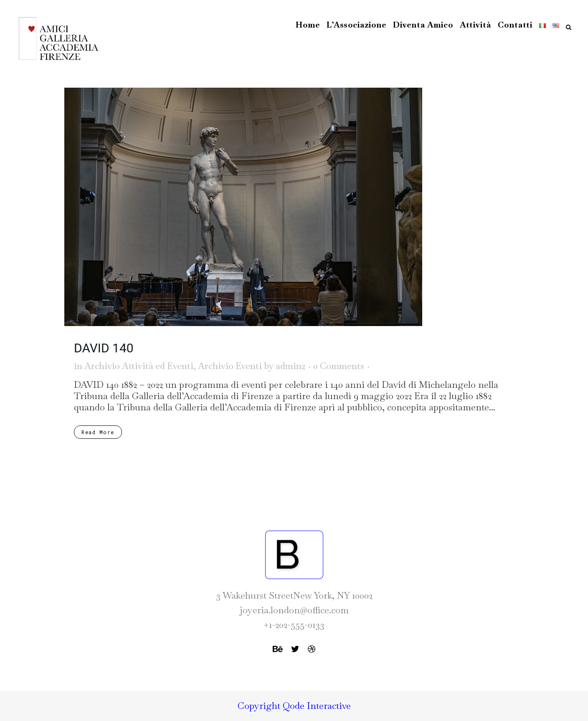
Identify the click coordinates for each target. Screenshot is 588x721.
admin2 (290, 366)
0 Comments (339, 366)
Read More (98, 432)
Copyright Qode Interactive (294, 706)
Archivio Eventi (230, 366)
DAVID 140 (104, 348)
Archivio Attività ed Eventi (139, 366)
